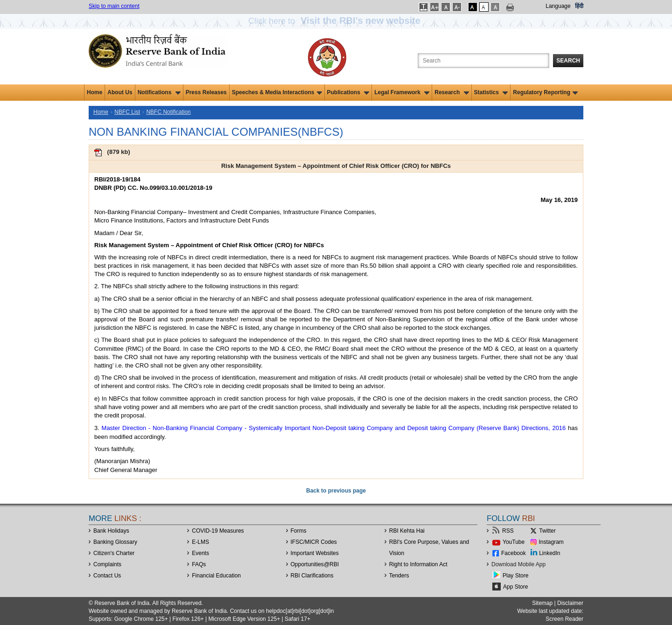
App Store (515, 587)
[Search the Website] (483, 61)
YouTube (514, 542)
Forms (299, 531)
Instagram (551, 542)
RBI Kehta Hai (407, 531)
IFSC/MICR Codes (314, 542)
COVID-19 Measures (218, 531)
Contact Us (107, 576)
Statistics (491, 92)
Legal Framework (402, 92)
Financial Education (216, 576)
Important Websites (315, 553)
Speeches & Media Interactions (277, 92)
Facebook (514, 553)
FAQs (199, 564)
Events (200, 553)
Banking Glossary (115, 542)
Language (558, 6)
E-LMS (200, 542)
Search (568, 61)
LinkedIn (549, 553)
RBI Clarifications (312, 576)
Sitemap (542, 603)
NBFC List (127, 112)
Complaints (107, 564)
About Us (120, 92)
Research (451, 92)
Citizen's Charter (114, 553)
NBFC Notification (168, 112)
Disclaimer (570, 603)
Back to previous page (336, 491)
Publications (348, 92)
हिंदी (579, 6)
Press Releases (206, 92)
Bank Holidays (111, 531)
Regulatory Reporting (545, 92)
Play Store (515, 576)
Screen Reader (564, 619)
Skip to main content (114, 6)
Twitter (547, 531)
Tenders (399, 576)
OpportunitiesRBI (315, 564)
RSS (508, 531)
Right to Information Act (418, 564)
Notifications (159, 92)
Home (94, 92)
